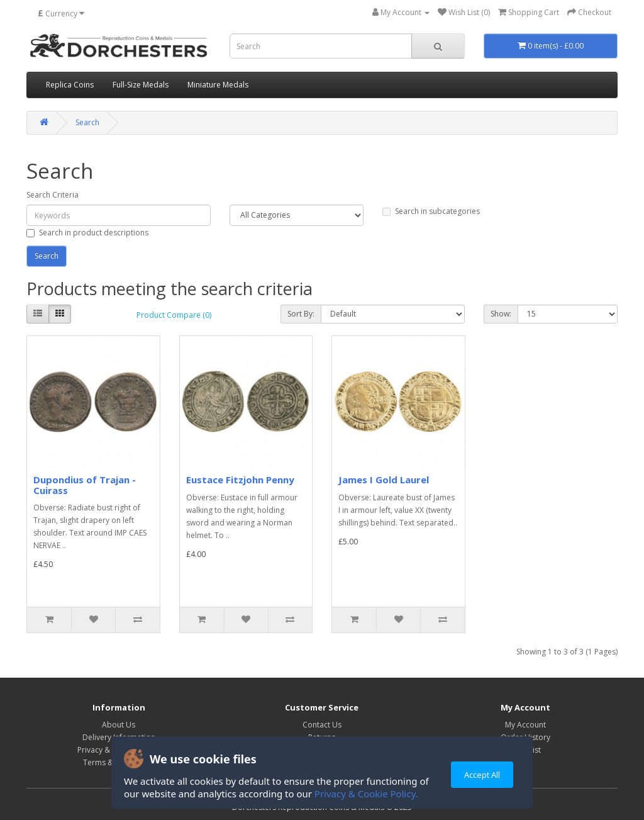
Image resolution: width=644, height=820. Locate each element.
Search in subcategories (431, 211)
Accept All (482, 775)
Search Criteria (53, 195)
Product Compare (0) (174, 315)
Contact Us (322, 725)
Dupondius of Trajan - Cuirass (85, 485)
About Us (119, 725)
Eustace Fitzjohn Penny (240, 480)
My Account (525, 725)
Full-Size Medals (141, 85)
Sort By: (301, 314)
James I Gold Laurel (384, 480)
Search (87, 122)
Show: (501, 314)
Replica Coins (70, 85)
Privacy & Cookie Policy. (366, 794)
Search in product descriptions (87, 233)
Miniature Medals (218, 85)
